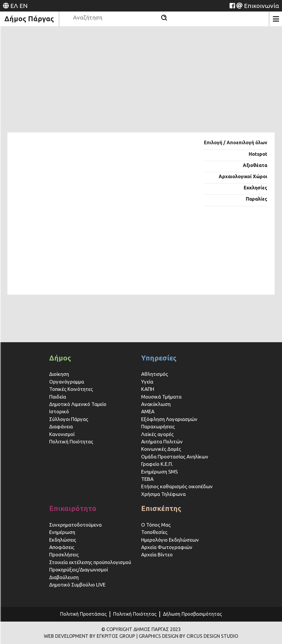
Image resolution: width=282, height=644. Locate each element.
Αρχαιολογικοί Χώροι (243, 176)
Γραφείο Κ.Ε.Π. (157, 464)
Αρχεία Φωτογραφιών (167, 547)
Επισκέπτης (161, 508)
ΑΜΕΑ (148, 411)
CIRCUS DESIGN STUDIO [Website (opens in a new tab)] (212, 636)
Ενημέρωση (62, 532)
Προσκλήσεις (64, 554)
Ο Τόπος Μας (156, 525)
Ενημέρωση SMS (159, 472)
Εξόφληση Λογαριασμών (169, 419)
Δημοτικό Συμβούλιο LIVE (77, 585)
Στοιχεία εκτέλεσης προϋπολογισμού (90, 562)
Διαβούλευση (64, 577)
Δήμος (60, 358)
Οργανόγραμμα (67, 382)
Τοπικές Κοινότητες (71, 389)
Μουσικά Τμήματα (161, 397)
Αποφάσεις (62, 547)
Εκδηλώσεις (63, 540)
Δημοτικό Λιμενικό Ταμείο (78, 404)
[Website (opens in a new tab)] (232, 6)
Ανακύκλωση (156, 404)
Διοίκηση (59, 374)
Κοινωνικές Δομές (161, 449)
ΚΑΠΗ (148, 389)
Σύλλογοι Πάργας (69, 419)
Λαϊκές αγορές (157, 434)
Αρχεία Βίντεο (157, 554)
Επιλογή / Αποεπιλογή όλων (236, 142)
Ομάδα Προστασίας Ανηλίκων (175, 457)
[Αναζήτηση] (164, 18)
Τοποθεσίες (154, 532)
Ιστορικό (59, 411)
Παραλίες (257, 199)
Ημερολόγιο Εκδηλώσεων (170, 540)
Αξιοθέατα (255, 165)
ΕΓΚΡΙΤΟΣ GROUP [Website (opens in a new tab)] (116, 636)
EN (24, 6)
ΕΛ (14, 6)
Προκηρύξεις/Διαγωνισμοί (79, 570)
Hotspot (258, 154)
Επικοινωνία (262, 6)
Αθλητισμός (155, 374)
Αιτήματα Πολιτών (162, 441)
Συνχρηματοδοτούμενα (75, 525)
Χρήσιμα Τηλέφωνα (163, 494)
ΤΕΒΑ (147, 479)
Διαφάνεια (61, 426)
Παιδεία (58, 397)
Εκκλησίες (255, 188)
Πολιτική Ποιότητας (71, 441)
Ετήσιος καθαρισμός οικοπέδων (177, 486)
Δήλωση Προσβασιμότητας (192, 614)
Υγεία (147, 382)
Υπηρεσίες (159, 358)
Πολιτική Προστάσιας (83, 614)
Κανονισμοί (62, 434)
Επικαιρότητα (73, 508)
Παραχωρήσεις (159, 426)
